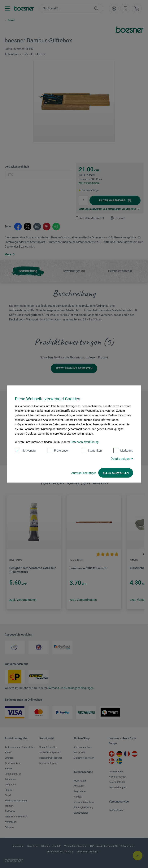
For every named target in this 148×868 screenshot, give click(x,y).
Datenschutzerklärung (85, 442)
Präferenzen (58, 451)
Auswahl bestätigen (84, 473)
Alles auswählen (116, 473)
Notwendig (25, 451)
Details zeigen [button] (122, 459)
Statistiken (91, 451)
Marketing (123, 451)
